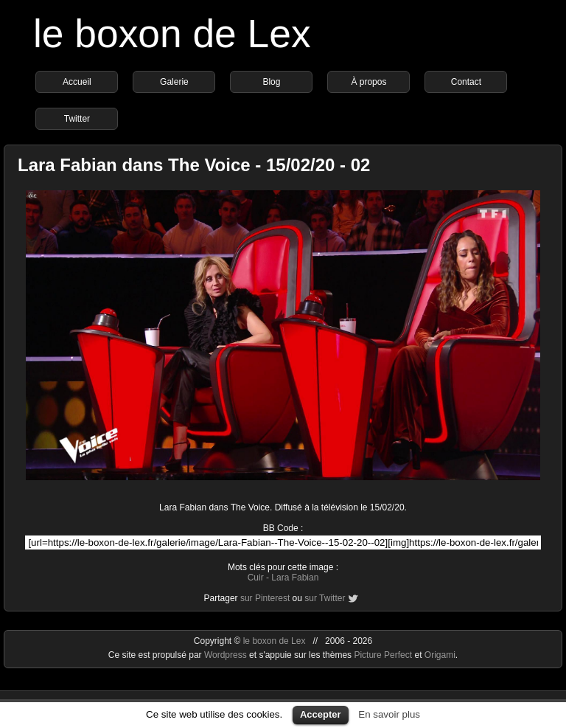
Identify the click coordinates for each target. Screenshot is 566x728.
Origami (440, 655)
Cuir (256, 578)
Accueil (77, 82)
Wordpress (227, 655)
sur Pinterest (265, 598)
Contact (466, 82)
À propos (368, 82)
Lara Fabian (295, 578)
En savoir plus (389, 714)
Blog (271, 82)
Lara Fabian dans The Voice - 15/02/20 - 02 (194, 165)
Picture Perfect (383, 655)
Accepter (321, 714)
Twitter (77, 119)
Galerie (174, 82)
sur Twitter (325, 598)
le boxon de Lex (172, 34)
